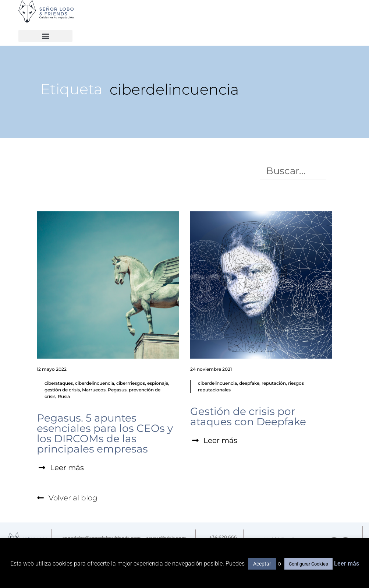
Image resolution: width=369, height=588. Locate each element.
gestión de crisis (62, 390)
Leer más (347, 564)
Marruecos (94, 390)
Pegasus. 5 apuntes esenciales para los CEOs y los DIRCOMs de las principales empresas (105, 433)
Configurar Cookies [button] (308, 564)
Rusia (64, 396)
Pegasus (117, 390)
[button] (45, 36)
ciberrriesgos (131, 383)
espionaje (158, 383)
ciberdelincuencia (95, 383)
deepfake (249, 383)
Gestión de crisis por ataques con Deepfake (248, 416)
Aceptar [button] (262, 564)
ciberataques (59, 383)
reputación (274, 383)
